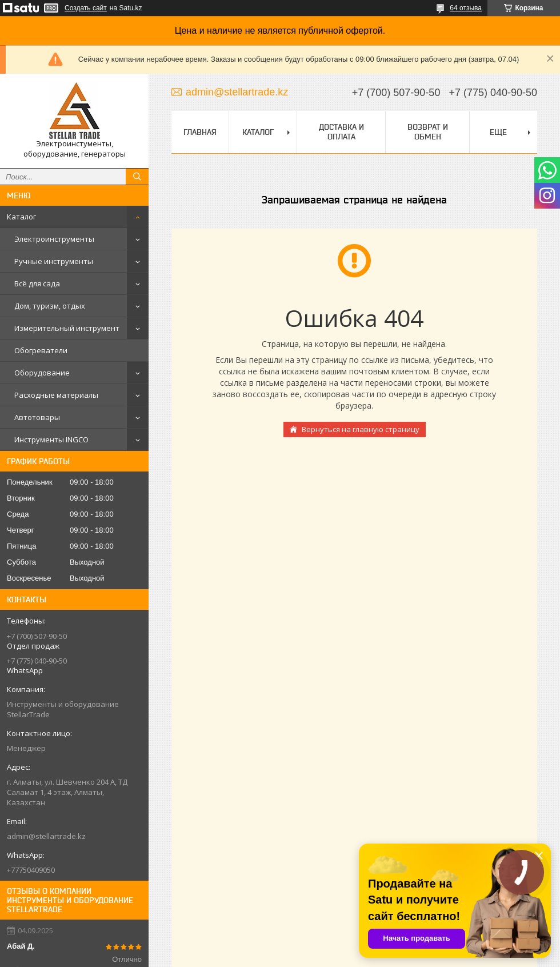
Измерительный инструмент (67, 328)
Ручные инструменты (54, 261)
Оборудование (42, 373)
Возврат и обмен (428, 132)
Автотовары (37, 417)
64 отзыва (466, 8)
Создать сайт (86, 8)
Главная (200, 132)
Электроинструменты (54, 239)
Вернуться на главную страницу (361, 429)
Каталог (21, 217)
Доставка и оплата (341, 132)
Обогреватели (41, 350)
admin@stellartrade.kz (46, 836)
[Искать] (137, 177)
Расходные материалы (56, 395)
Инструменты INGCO (51, 439)
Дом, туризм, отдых (50, 306)
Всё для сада (37, 283)
